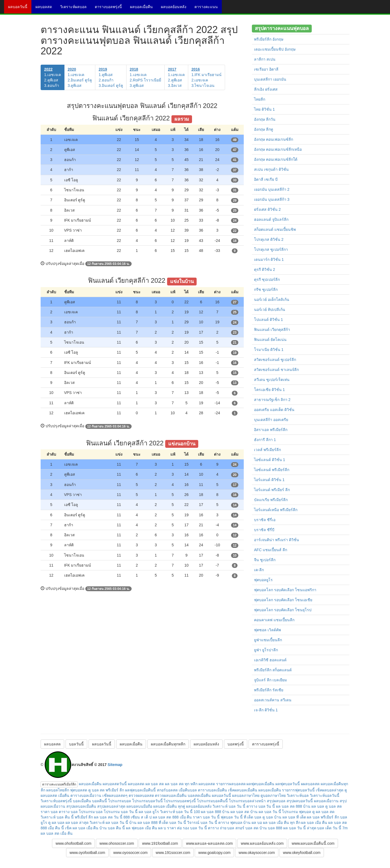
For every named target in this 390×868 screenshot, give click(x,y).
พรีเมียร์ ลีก (84, 817)
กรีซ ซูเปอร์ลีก (266, 290)
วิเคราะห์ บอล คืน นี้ (57, 817)
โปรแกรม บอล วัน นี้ (121, 812)
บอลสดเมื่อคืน (199, 795)
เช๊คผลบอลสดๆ (115, 795)
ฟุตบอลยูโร (263, 580)
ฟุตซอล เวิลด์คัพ (267, 630)
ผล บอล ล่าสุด (77, 823)
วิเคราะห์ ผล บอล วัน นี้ (109, 823)
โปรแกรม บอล (91, 812)
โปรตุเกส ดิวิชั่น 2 (269, 239)
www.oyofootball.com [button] (87, 853)
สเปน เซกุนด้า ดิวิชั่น (271, 169)
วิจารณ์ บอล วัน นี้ (202, 823)
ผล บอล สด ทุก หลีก (181, 784)
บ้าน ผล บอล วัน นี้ (266, 812)
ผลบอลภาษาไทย (246, 795)
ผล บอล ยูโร (149, 812)
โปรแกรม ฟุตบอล (297, 812)
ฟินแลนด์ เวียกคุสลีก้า (272, 330)
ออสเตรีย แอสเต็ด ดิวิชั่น (274, 410)
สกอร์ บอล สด (247, 828)
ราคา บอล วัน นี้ (206, 817)
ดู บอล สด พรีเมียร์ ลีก (106, 790)
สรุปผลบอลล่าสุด (111, 806)
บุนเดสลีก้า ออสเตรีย (271, 420)
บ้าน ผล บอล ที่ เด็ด (290, 817)
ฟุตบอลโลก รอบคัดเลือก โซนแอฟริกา (285, 590)
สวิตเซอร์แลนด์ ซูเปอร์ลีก (275, 360)
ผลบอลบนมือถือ (139, 806)
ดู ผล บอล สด (323, 812)
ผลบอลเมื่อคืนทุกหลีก (168, 744)
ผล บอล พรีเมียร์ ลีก (323, 817)
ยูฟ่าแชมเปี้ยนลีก (268, 640)
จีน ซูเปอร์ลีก (265, 560)
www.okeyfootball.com (302, 853)
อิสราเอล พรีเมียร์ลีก (271, 430)
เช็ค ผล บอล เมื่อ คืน (82, 828)
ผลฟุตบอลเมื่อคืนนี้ (140, 790)
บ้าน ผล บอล (314, 806)
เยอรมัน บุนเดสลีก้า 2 (272, 189)
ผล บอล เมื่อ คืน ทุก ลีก (282, 823)
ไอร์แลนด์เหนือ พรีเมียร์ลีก (276, 510)
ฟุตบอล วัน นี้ (232, 817)
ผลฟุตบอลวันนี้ (288, 784)
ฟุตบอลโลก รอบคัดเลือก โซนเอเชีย (283, 600)
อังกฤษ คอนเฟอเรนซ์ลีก (274, 139)
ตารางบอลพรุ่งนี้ (110, 9)
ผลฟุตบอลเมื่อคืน (260, 784)
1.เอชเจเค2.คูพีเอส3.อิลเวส (176, 77)
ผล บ (162, 828)
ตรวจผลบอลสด (141, 795)
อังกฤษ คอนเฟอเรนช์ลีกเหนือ (278, 149)
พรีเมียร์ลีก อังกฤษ (269, 39)
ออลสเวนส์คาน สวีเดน (273, 700)
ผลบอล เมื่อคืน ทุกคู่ (169, 806)
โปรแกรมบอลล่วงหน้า (247, 801)
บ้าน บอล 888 (271, 828)
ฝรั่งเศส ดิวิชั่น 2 (267, 209)
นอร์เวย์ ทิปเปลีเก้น (270, 310)
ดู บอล (268, 817)
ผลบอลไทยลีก (58, 790)
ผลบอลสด (46, 9)
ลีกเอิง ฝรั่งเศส (266, 89)
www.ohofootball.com (73, 843)
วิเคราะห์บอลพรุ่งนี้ (56, 801)
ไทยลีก (260, 99)
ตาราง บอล (68, 812)
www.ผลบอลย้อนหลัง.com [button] (262, 843)
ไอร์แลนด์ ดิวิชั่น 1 (269, 480)
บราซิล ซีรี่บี (264, 530)
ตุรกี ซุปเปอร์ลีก (267, 280)
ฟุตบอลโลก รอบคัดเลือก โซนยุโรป (283, 610)
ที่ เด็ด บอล (253, 817)
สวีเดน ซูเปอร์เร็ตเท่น (272, 380)
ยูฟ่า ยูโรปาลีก (266, 650)
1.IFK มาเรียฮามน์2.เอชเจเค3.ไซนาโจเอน (207, 77)
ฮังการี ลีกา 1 (265, 440)
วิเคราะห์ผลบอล (75, 9)
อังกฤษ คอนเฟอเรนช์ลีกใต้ (276, 159)
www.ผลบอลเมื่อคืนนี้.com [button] (313, 843)
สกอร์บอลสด (167, 790)
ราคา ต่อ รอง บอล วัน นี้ (187, 828)
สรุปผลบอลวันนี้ (300, 801)
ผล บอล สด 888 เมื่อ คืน (172, 817)
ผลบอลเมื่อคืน (143, 9)
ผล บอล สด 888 (289, 806)
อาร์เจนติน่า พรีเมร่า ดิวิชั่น (277, 540)
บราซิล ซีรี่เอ (265, 520)
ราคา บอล (49, 812)
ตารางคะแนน (208, 9)
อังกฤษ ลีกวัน (265, 119)
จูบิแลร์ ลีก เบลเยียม (270, 680)
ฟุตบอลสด (79, 790)
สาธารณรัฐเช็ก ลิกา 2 (272, 400)
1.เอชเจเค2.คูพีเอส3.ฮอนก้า (53, 77)
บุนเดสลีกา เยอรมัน (270, 79)
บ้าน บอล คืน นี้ (112, 828)
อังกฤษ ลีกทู (264, 129)
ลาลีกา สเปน (265, 59)
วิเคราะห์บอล (298, 795)
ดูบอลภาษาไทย (273, 795)
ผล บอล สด (155, 784)
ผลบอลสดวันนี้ (115, 784)
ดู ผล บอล (56, 823)
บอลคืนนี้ (100, 801)
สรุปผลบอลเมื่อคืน (81, 806)
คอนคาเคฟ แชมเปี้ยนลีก (274, 620)
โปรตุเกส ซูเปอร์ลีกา (271, 249)
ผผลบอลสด (310, 784)
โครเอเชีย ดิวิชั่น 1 (269, 390)
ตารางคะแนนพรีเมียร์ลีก (59, 784)
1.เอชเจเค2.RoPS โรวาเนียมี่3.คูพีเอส (145, 77)
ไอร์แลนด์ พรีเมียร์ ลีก (272, 490)
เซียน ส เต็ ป (141, 817)
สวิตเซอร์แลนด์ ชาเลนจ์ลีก (276, 370)
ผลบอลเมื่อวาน (326, 801)
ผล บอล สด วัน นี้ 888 (112, 817)
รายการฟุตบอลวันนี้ (298, 790)
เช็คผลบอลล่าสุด (330, 790)
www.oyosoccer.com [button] (130, 853)
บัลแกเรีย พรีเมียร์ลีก (271, 500)
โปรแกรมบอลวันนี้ (147, 801)
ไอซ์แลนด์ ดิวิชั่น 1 (270, 460)
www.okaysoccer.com (257, 853)
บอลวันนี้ (76, 744)
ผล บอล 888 (211, 812)
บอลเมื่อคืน (82, 801)
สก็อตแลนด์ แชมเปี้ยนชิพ (275, 229)
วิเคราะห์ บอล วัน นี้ (229, 806)
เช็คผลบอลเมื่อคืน (243, 790)
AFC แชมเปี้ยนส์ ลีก (271, 550)
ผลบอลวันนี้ (20, 9)
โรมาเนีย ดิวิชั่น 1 (269, 350)
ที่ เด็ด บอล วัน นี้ (173, 823)
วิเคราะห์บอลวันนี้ (325, 795)
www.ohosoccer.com (117, 843)
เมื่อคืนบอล (188, 790)
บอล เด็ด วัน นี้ (329, 828)
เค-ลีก (259, 570)
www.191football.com (160, 843)
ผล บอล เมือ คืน (314, 823)
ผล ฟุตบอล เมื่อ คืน (142, 828)
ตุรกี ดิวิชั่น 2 (265, 269)
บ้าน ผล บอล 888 (143, 823)
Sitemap (115, 765)
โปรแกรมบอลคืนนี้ (212, 801)
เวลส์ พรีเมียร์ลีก (267, 450)
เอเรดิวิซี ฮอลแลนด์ (270, 660)
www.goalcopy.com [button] (214, 853)
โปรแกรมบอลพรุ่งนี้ (180, 801)
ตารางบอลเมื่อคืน (212, 790)
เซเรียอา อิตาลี (266, 69)
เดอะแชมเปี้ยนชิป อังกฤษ (275, 49)
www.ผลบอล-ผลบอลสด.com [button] (209, 843)
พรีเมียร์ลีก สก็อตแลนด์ (273, 670)
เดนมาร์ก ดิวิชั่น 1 (269, 259)
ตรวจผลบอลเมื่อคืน (171, 795)
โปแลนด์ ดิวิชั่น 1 (269, 320)
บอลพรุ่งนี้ (236, 744)
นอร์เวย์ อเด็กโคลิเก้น (272, 300)
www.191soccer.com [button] (173, 853)
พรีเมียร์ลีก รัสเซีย (269, 690)
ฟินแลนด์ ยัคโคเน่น (270, 340)
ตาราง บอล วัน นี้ (261, 806)
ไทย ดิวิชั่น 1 (264, 109)
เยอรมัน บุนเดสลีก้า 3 (272, 199)
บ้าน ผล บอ (253, 823)
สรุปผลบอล (276, 801)
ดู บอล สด (334, 806)
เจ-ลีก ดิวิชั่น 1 (266, 710)
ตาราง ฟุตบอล (230, 823)
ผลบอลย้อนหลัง (176, 9)
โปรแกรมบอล (120, 801)
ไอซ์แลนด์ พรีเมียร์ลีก (272, 470)
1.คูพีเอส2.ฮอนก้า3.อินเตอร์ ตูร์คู (111, 77)
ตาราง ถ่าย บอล (221, 828)
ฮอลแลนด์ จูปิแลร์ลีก (271, 219)
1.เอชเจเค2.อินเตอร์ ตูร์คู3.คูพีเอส (80, 77)
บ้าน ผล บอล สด (236, 812)
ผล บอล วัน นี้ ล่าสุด (300, 828)
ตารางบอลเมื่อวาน (86, 795)
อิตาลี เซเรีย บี (266, 179)
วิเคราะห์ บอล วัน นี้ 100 (180, 812)
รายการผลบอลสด (231, 784)
